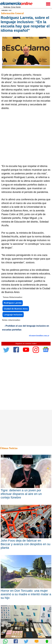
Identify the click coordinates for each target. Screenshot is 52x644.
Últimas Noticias (9, 448)
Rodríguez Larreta (13, 303)
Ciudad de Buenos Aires (16, 309)
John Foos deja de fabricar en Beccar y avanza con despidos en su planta (26, 544)
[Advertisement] (26, 137)
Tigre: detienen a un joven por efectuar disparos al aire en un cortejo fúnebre (21, 494)
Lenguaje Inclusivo (13, 315)
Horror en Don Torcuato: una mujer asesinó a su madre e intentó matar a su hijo (26, 594)
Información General (12, 13)
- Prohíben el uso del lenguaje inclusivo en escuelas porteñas (26, 328)
